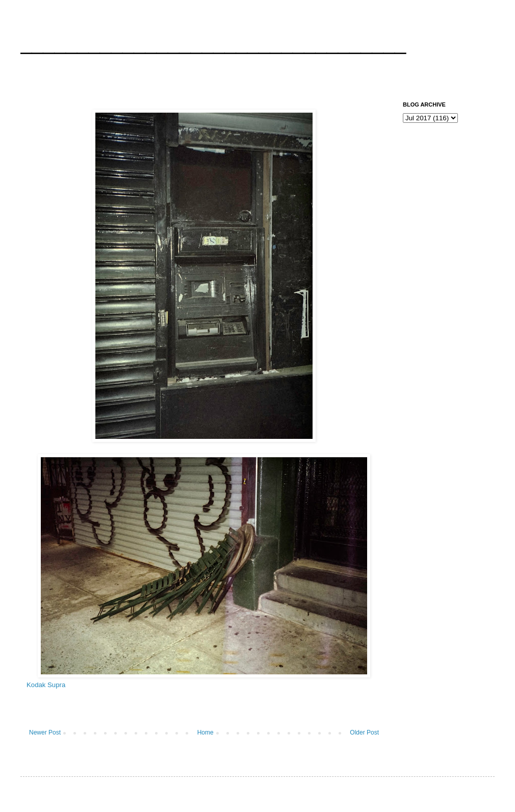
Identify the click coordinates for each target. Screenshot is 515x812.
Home (205, 732)
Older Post (364, 732)
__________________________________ (213, 43)
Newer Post (45, 732)
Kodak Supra (46, 685)
